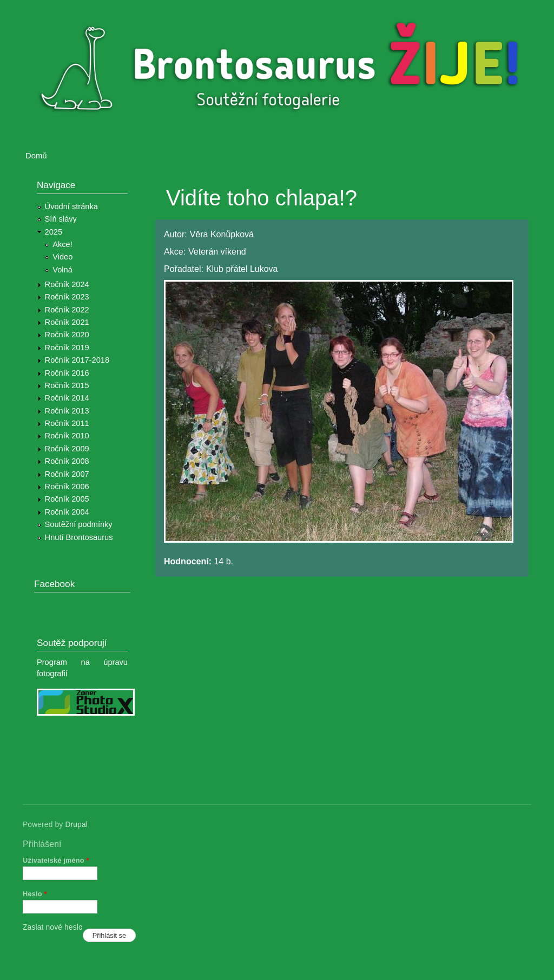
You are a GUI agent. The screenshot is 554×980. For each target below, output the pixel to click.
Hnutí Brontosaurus (79, 537)
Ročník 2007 (67, 474)
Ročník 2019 (67, 348)
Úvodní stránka (71, 206)
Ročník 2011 (67, 423)
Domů (36, 156)
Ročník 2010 (67, 436)
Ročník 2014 (67, 398)
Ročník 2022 (67, 310)
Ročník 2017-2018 (77, 360)
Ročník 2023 (67, 297)
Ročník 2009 (67, 449)
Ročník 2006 (67, 486)
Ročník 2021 (67, 322)
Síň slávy (61, 219)
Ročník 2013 (67, 411)
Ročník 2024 (67, 284)
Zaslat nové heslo (53, 927)
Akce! (62, 244)
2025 (54, 232)
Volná (62, 270)
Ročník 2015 (67, 385)
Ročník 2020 (67, 335)
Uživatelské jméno (56, 860)
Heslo (35, 894)
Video (62, 257)
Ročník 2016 (67, 373)
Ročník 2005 (67, 499)
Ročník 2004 (67, 512)
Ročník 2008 (67, 461)
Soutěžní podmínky (79, 524)
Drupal (76, 825)
